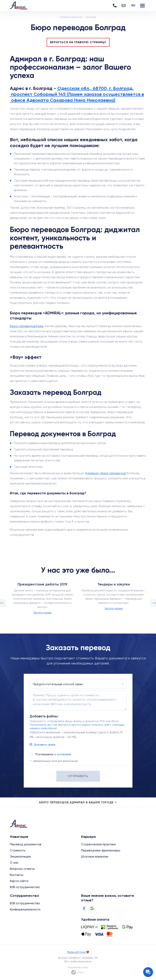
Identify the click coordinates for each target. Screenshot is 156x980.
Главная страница (71, 17)
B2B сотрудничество (25, 887)
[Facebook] (84, 908)
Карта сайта (19, 881)
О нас (14, 863)
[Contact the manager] (148, 972)
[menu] (142, 6)
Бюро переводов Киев (26, 326)
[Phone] (115, 6)
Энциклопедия (20, 857)
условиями (64, 754)
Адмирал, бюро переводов (105, 473)
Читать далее (42, 612)
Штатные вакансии (95, 857)
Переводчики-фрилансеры (101, 850)
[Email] (124, 6)
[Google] (92, 908)
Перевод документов (26, 844)
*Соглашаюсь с (53, 754)
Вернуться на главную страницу (78, 42)
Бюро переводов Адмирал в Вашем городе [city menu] (78, 802)
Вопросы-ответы (22, 869)
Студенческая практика (98, 844)
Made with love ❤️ (78, 952)
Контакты (17, 875)
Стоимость (18, 850)
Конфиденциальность (25, 909)
